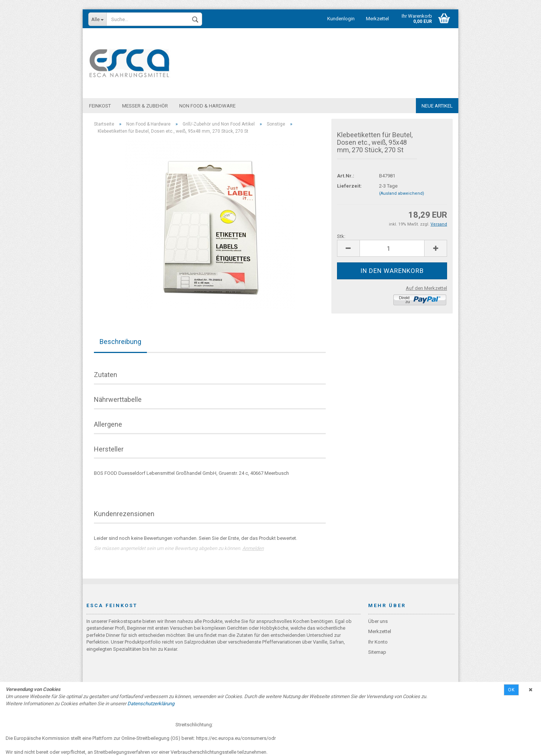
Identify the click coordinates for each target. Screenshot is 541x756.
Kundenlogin (341, 19)
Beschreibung (120, 342)
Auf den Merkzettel (426, 289)
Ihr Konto (378, 642)
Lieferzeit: (349, 186)
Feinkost (100, 106)
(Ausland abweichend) (402, 194)
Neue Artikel (437, 106)
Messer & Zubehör (145, 106)
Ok (511, 690)
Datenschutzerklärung (151, 704)
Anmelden (253, 549)
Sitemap (377, 652)
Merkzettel (377, 19)
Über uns (378, 622)
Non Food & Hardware (207, 106)
